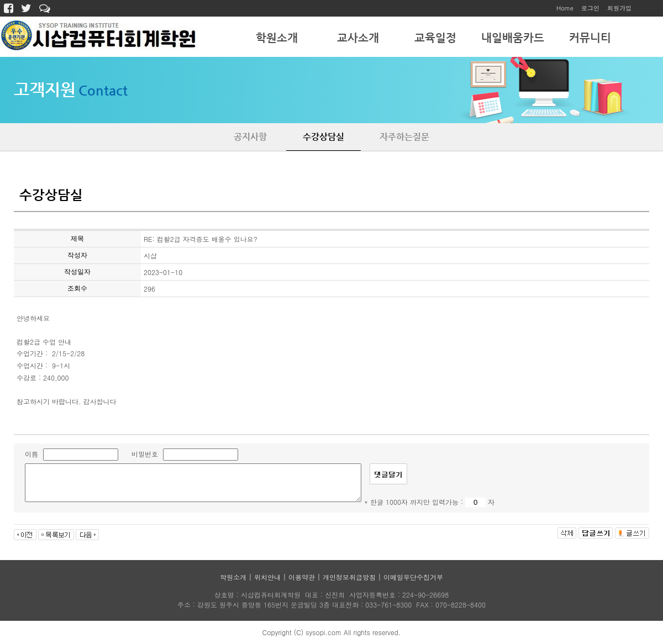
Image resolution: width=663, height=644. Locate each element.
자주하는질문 (404, 137)
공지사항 (250, 137)
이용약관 (302, 577)
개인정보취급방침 (349, 577)
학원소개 (277, 38)
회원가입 (619, 8)
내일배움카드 (513, 38)
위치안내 (267, 577)
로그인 (590, 8)
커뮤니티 (590, 38)
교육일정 (435, 38)
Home (565, 8)
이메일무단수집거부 (413, 577)
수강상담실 (323, 137)
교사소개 (358, 38)
